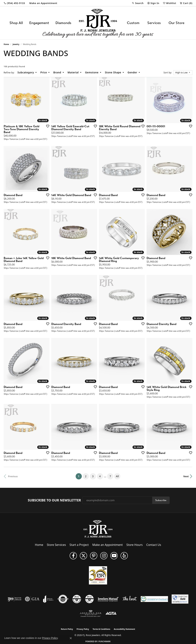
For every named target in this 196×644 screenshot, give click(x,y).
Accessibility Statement (124, 629)
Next (186, 476)
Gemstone (92, 72)
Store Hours (134, 545)
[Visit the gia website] (32, 599)
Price (44, 72)
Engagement (39, 23)
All (117, 476)
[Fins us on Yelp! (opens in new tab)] (124, 556)
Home (6, 44)
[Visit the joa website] (48, 599)
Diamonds (63, 23)
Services (154, 23)
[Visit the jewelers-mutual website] (108, 599)
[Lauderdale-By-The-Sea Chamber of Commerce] (154, 599)
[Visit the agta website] (111, 614)
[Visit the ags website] (91, 614)
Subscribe (161, 500)
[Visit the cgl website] (89, 599)
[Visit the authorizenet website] (63, 599)
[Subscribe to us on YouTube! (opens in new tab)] (114, 556)
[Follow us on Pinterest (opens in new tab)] (94, 556)
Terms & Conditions (101, 629)
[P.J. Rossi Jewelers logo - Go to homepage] (98, 23)
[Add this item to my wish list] (47, 126)
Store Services (56, 545)
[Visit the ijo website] (14, 599)
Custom (133, 23)
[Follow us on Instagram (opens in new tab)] (104, 556)
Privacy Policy (83, 629)
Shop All (16, 23)
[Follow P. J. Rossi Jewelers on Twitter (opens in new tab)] (83, 556)
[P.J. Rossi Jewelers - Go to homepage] (98, 529)
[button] (138, 3)
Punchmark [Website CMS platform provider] (105, 641)
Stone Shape (113, 72)
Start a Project (79, 545)
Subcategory (26, 72)
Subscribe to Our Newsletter (54, 500)
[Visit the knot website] (130, 599)
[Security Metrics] (180, 599)
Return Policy (67, 629)
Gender (132, 72)
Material (73, 72)
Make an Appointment (108, 545)
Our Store (176, 23)
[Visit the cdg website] (77, 599)
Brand (57, 72)
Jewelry (16, 44)
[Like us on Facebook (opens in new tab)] (73, 556)
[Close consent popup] (71, 638)
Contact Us (154, 545)
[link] (14, 3)
